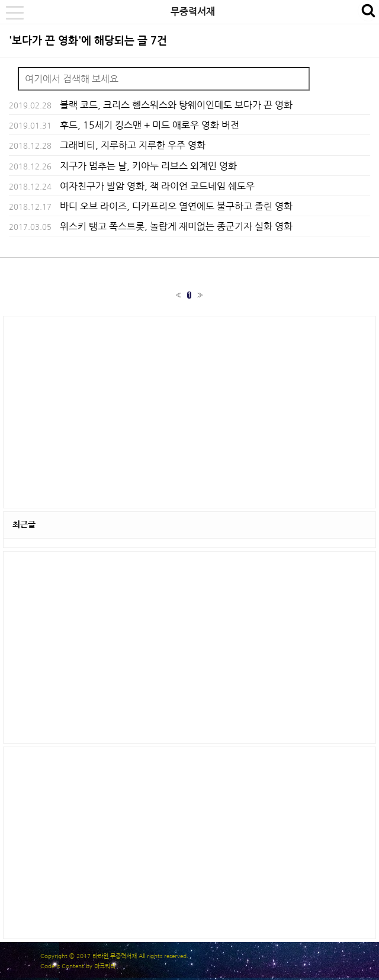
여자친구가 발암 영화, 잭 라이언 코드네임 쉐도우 (157, 186)
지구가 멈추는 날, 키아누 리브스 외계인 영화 (148, 166)
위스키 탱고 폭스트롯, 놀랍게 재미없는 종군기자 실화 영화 (176, 226)
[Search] (164, 79)
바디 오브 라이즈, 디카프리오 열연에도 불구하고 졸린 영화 (176, 206)
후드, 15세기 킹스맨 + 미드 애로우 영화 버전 (150, 125)
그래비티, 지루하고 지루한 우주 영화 (133, 145)
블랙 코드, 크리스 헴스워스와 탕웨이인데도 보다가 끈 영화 (176, 105)
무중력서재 (193, 12)
